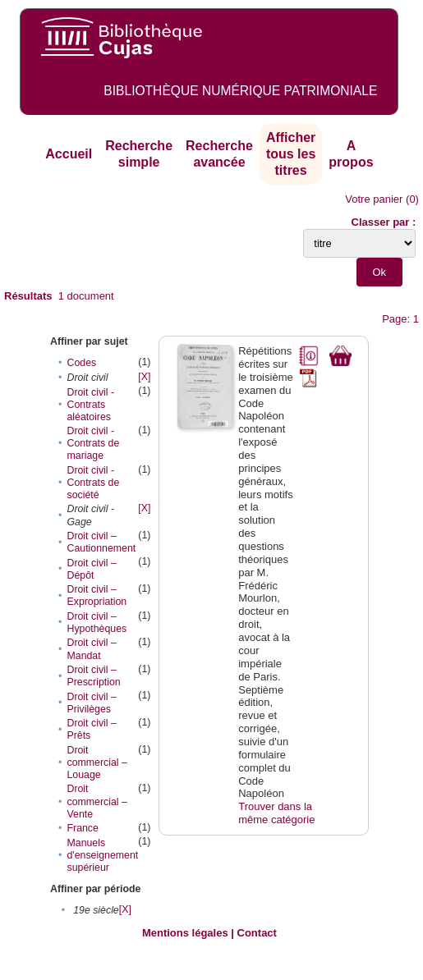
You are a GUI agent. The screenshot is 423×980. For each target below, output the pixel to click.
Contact (257, 933)
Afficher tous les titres (291, 153)
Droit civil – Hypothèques (97, 623)
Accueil (69, 154)
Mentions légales (185, 933)
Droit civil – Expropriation (97, 595)
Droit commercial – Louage (97, 762)
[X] (144, 377)
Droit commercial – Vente (97, 801)
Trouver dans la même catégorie (276, 813)
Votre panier (374, 199)
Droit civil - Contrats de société (93, 483)
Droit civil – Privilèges (91, 703)
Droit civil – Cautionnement (101, 542)
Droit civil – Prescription (93, 676)
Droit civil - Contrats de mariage (93, 443)
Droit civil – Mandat (91, 649)
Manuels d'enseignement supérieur (102, 855)
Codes (81, 363)
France (82, 828)
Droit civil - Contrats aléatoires (90, 405)
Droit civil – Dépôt (91, 569)
